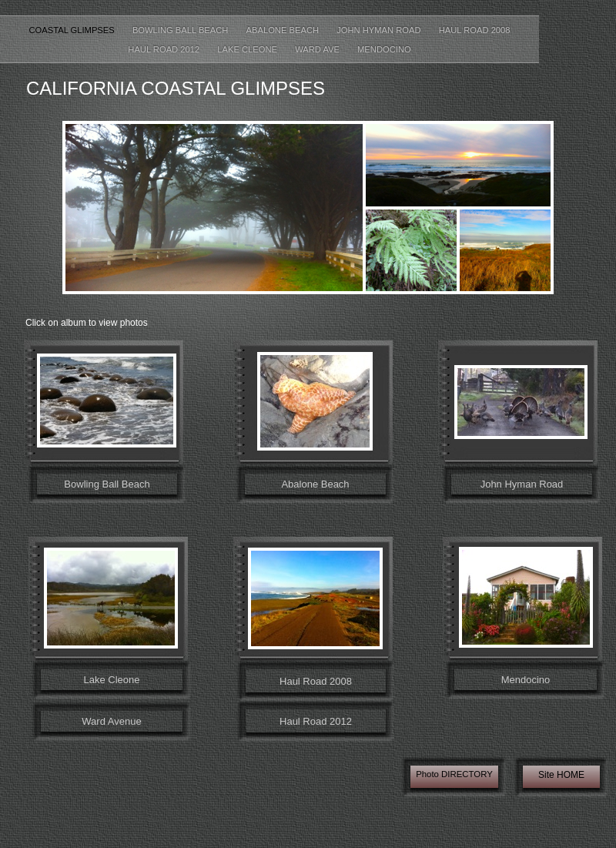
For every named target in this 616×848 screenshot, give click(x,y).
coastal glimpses (72, 30)
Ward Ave (318, 49)
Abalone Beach (284, 30)
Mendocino (384, 49)
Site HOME (561, 775)
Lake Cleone (248, 49)
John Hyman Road (380, 30)
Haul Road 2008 (475, 30)
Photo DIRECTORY (454, 774)
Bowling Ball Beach (182, 30)
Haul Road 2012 (165, 49)
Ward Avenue (111, 721)
